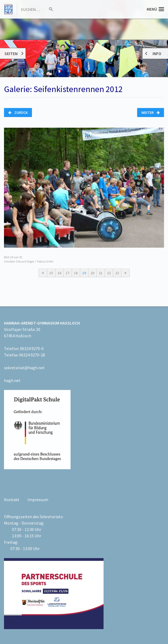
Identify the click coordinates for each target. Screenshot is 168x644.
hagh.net (12, 380)
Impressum (38, 500)
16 (59, 273)
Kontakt (12, 500)
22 (109, 273)
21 (101, 273)
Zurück (18, 113)
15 (51, 273)
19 (84, 273)
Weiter (151, 113)
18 (76, 273)
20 (92, 273)
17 (68, 273)
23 (117, 273)
